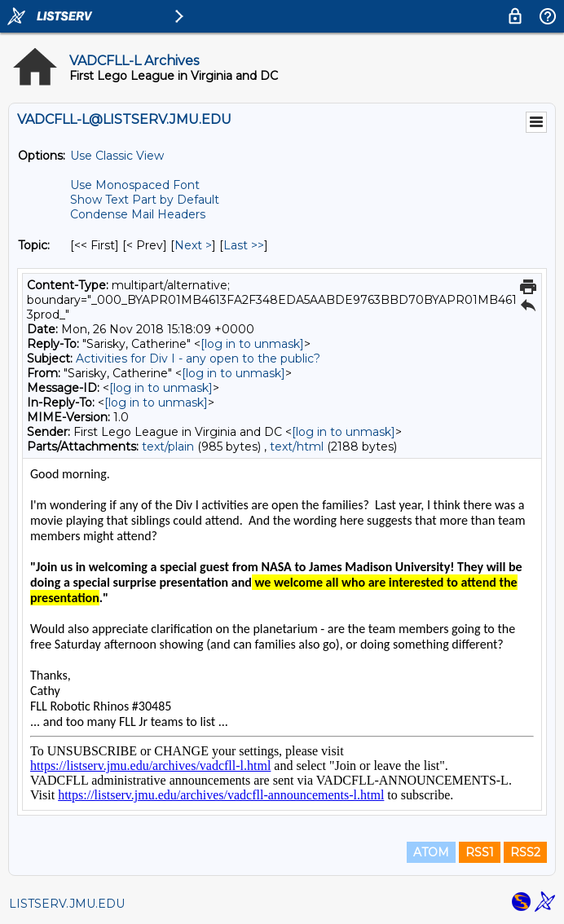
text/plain (168, 447)
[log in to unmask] (252, 344)
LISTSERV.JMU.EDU (67, 904)
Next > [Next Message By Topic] (193, 245)
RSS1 (480, 852)
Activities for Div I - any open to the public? (198, 359)
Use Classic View (117, 156)
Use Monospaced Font (135, 185)
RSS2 (525, 852)
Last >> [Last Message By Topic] (244, 245)
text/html (297, 447)
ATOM (431, 852)
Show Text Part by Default (145, 200)
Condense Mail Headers (138, 214)
